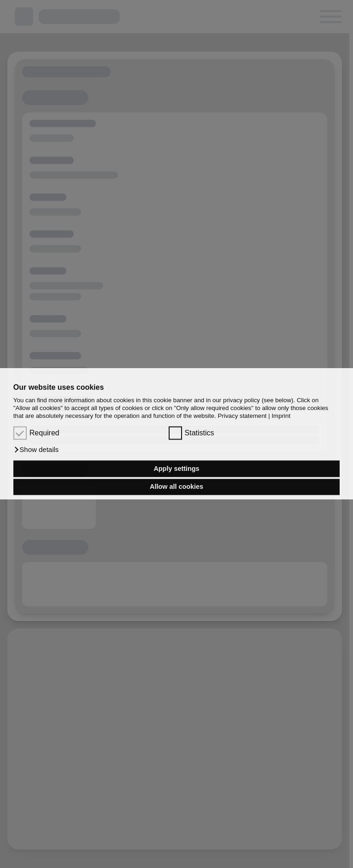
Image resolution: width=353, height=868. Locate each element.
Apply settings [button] (176, 469)
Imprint (281, 416)
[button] (36, 450)
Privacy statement (242, 416)
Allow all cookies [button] (176, 487)
